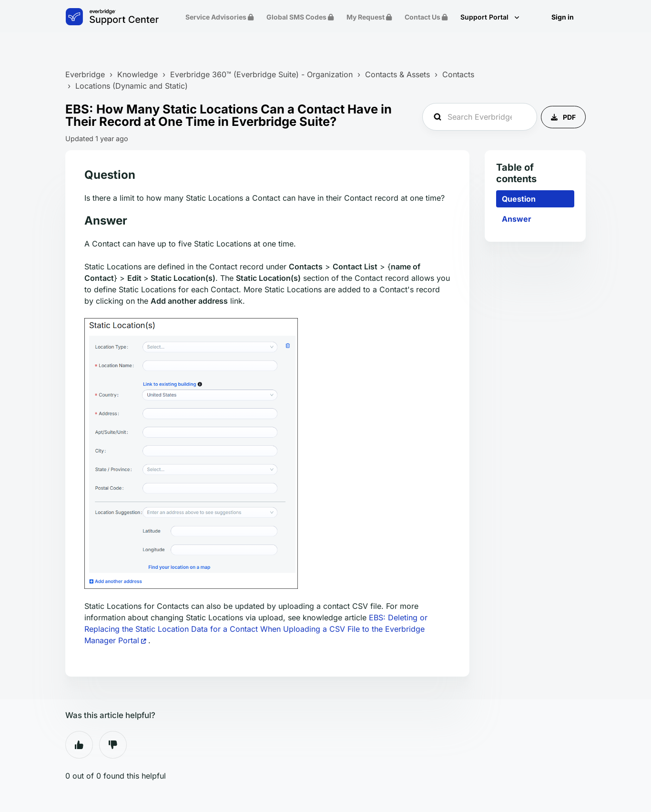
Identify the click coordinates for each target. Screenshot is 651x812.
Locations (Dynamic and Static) (132, 86)
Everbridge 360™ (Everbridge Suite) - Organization (261, 74)
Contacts (458, 74)
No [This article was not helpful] (113, 745)
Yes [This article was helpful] (79, 745)
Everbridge (85, 74)
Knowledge (137, 74)
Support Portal (485, 17)
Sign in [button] (563, 17)
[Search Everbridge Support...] (480, 117)
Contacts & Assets (397, 74)
